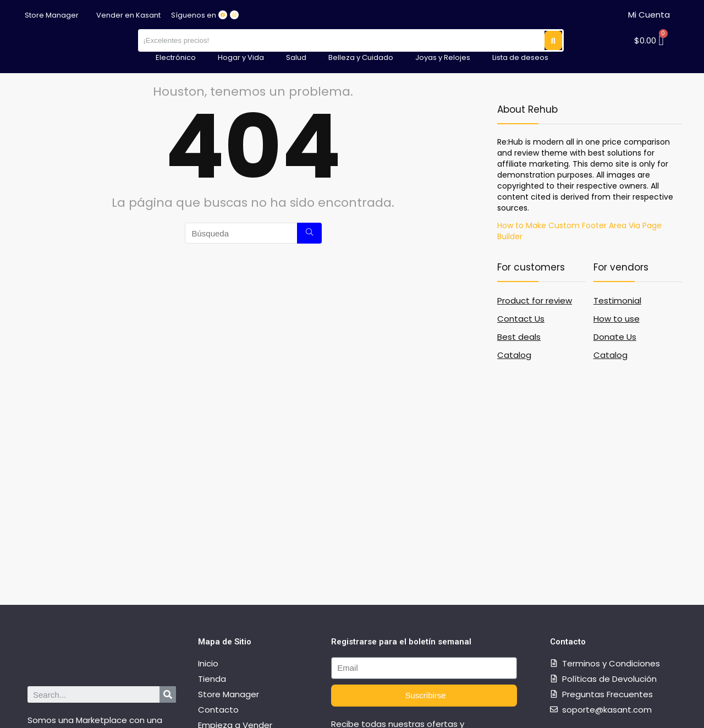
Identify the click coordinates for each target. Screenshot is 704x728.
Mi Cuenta (649, 15)
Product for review (535, 300)
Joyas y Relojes (443, 57)
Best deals (519, 337)
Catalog (514, 355)
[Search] (168, 694)
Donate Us (615, 337)
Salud (296, 57)
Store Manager (52, 15)
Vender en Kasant (128, 15)
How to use (617, 319)
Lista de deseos (520, 57)
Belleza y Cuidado (361, 57)
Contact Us (521, 319)
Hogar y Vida (241, 57)
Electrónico (176, 57)
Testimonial (617, 300)
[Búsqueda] (309, 233)
